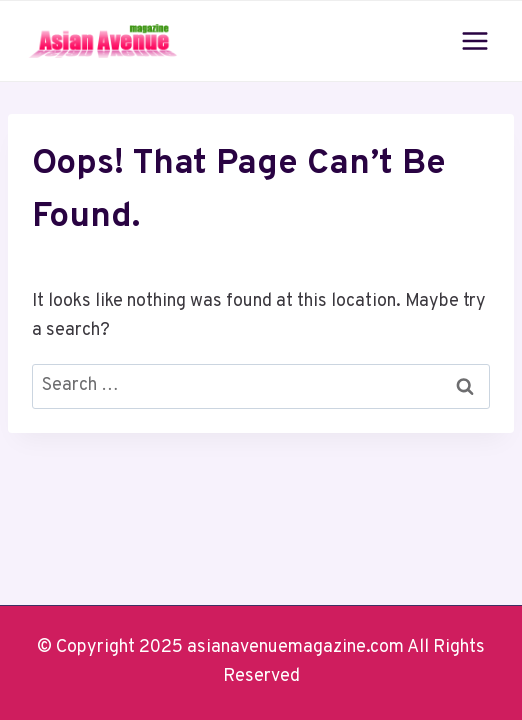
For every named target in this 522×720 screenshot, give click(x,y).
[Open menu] (474, 40)
